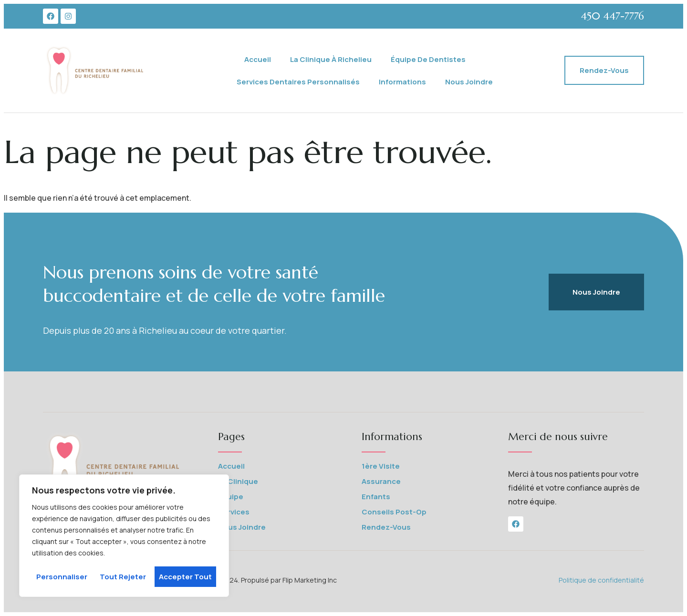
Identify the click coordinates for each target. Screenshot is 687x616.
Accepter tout (185, 577)
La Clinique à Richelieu (331, 59)
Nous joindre (469, 82)
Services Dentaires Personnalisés (298, 82)
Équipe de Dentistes (428, 59)
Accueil (258, 59)
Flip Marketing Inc (310, 580)
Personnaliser (62, 577)
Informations (402, 82)
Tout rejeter (123, 577)
